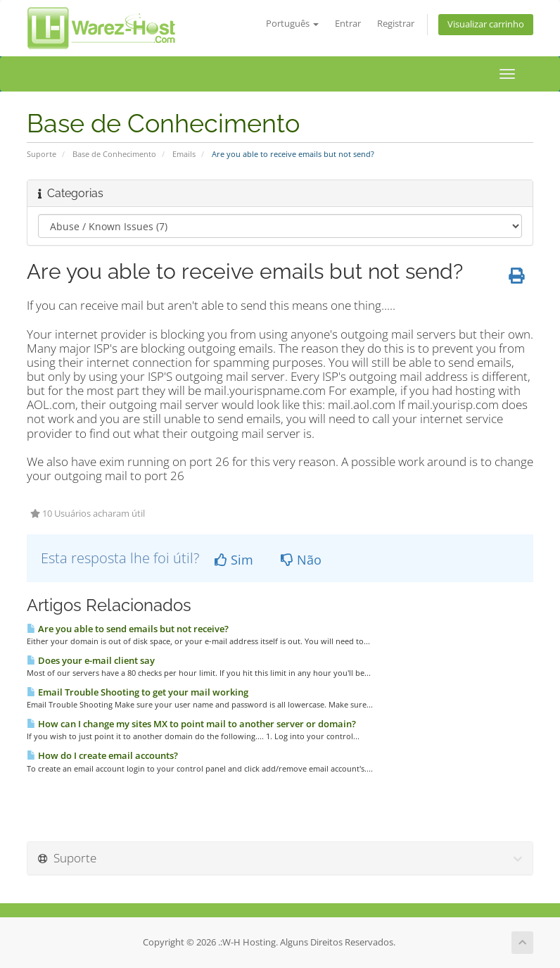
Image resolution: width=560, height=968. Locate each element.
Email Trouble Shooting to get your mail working (138, 692)
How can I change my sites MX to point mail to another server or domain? (191, 724)
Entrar (348, 24)
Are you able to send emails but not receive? (128, 629)
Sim (234, 560)
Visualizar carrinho (486, 24)
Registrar (396, 24)
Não (301, 560)
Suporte (42, 154)
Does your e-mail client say (91, 660)
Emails (184, 154)
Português (292, 24)
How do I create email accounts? (102, 755)
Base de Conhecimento (114, 154)
